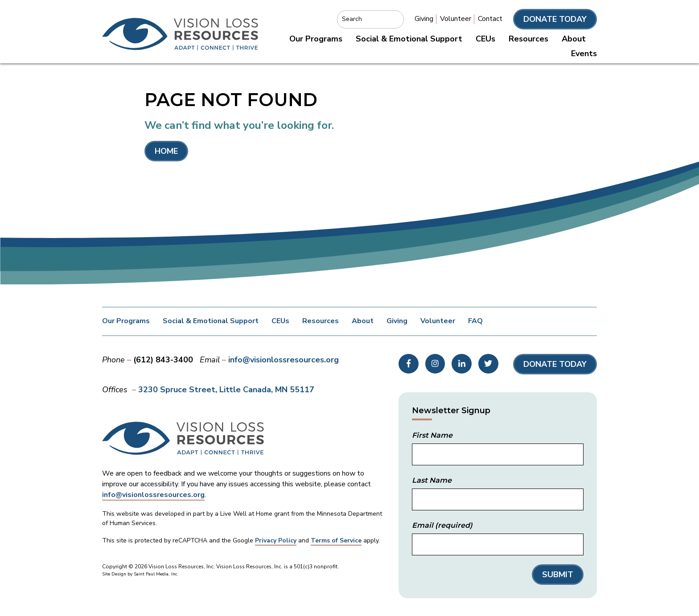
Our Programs (316, 39)
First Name (432, 435)
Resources (528, 39)
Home (166, 151)
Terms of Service (336, 540)
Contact (490, 19)
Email (442, 525)
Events (584, 53)
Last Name (432, 480)
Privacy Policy (276, 540)
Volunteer (456, 19)
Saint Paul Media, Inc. (156, 574)
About (574, 39)
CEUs (485, 39)
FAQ (475, 321)
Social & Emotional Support (409, 39)
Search (352, 19)
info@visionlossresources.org (284, 360)
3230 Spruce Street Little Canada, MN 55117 (226, 390)
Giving (424, 19)
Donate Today (555, 19)
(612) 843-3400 (163, 360)
